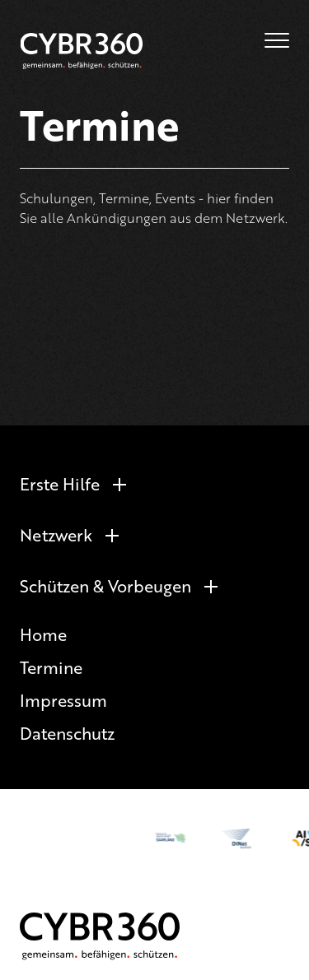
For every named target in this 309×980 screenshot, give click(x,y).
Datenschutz (67, 733)
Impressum (63, 700)
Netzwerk (56, 534)
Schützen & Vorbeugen (105, 585)
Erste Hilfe (60, 483)
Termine (51, 667)
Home (43, 634)
